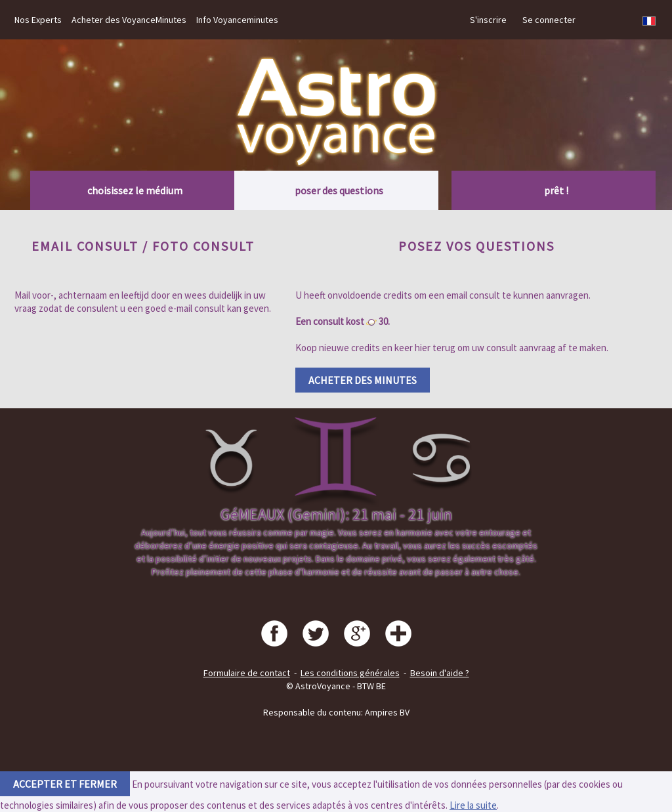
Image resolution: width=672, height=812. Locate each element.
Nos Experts (38, 20)
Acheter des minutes (363, 380)
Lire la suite (473, 805)
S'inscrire (488, 20)
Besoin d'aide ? (440, 673)
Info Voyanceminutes (237, 20)
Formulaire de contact (247, 673)
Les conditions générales (350, 673)
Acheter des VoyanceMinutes (129, 20)
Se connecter (549, 20)
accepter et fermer (65, 784)
